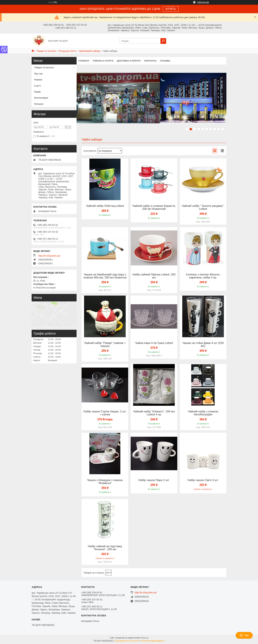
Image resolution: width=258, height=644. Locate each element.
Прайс (37, 92)
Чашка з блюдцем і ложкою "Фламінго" (105, 482)
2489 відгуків (203, 2)
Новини (38, 80)
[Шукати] (163, 41)
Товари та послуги (46, 51)
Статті (37, 86)
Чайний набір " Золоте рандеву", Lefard (203, 207)
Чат (244, 635)
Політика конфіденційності (152, 641)
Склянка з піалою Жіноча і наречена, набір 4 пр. (203, 276)
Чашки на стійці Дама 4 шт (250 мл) (203, 345)
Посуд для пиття (67, 51)
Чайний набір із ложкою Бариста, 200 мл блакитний (154, 207)
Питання (39, 104)
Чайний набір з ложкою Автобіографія (203, 413)
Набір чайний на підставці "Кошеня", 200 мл (105, 548)
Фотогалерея (41, 98)
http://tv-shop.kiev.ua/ (49, 256)
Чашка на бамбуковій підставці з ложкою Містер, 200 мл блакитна (105, 276)
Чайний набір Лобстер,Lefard (105, 206)
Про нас (38, 74)
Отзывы (165, 61)
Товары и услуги (103, 61)
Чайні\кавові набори (90, 51)
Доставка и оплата (129, 61)
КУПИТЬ (171, 9)
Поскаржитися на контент (127, 641)
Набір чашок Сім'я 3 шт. (203, 480)
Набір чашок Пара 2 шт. (154, 480)
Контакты (150, 61)
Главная (84, 61)
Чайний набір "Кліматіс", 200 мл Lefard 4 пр (154, 413)
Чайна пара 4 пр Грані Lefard (154, 343)
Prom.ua (145, 638)
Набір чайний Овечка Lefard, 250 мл (154, 276)
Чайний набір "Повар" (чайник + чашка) (105, 345)
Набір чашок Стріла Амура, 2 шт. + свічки (105, 413)
